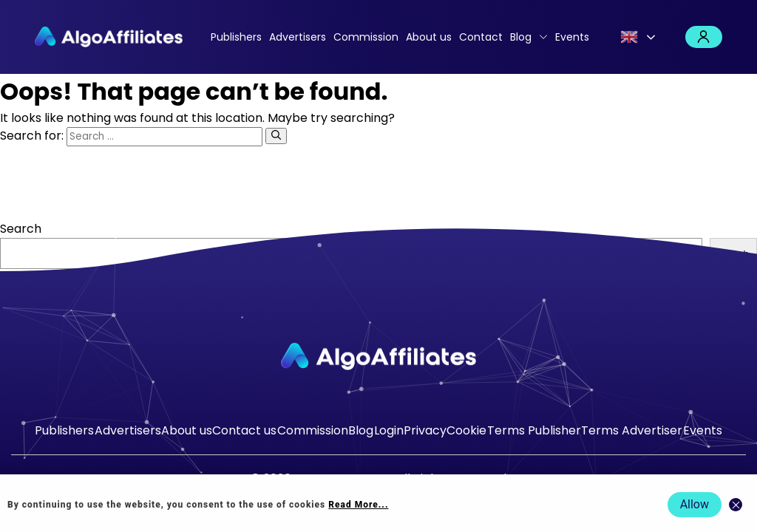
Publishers (236, 37)
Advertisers (298, 37)
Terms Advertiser (632, 430)
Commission (366, 37)
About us (429, 37)
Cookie (466, 430)
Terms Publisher (534, 430)
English (629, 37)
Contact (481, 37)
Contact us (244, 430)
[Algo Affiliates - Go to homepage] (109, 37)
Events (572, 37)
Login (704, 37)
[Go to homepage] (378, 357)
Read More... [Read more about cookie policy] (358, 505)
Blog (521, 37)
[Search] (276, 136)
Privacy (425, 430)
